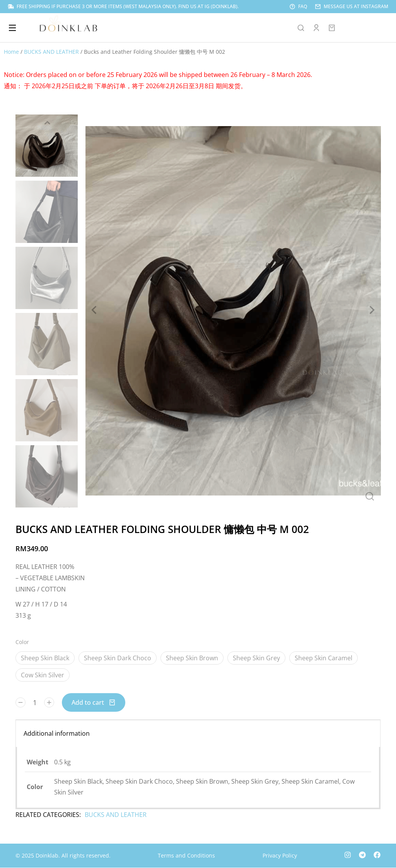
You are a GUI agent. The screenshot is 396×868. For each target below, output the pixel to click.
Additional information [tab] (57, 733)
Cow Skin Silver (43, 675)
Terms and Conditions (186, 855)
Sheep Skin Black (45, 658)
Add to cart (94, 702)
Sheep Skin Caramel (323, 658)
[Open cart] (332, 28)
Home (11, 52)
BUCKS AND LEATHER (51, 52)
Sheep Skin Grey (256, 658)
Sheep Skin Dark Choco (118, 658)
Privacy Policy (280, 855)
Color (22, 642)
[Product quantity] (35, 703)
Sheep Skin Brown (192, 658)
